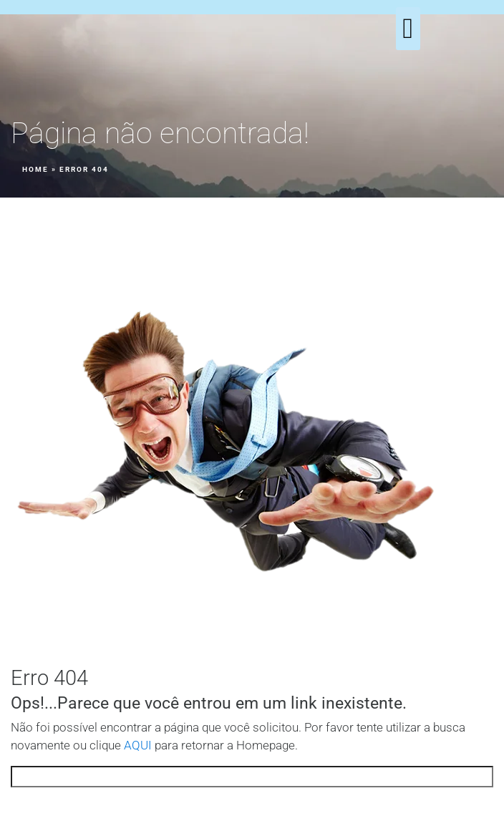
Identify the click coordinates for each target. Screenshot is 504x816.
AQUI (138, 745)
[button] (408, 29)
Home (35, 169)
